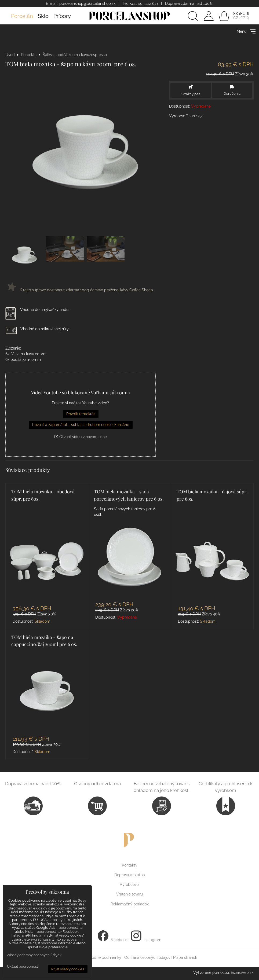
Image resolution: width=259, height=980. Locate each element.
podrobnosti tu (71, 928)
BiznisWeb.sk (242, 972)
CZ (236, 18)
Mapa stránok (185, 957)
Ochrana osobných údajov (147, 957)
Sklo (43, 16)
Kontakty (130, 865)
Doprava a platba (130, 875)
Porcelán (22, 16)
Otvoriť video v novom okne (81, 437)
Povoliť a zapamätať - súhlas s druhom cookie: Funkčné (81, 425)
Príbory (62, 16)
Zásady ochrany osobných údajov (34, 955)
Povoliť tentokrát (81, 414)
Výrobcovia (130, 884)
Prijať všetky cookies (68, 969)
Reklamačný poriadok (130, 904)
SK (236, 14)
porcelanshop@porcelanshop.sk (87, 3)
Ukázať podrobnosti (23, 967)
